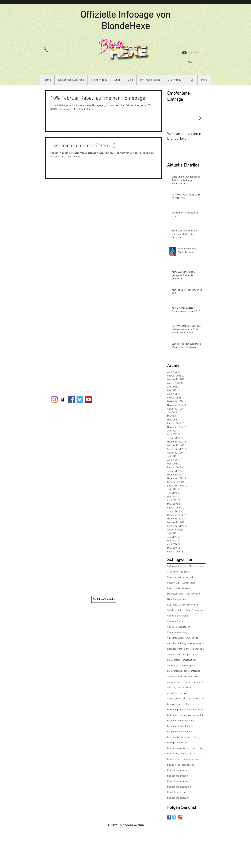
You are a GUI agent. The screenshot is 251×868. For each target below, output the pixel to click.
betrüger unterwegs (177, 743)
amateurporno (175, 671)
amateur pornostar (188, 655)
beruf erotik (173, 737)
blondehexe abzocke (178, 770)
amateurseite (174, 682)
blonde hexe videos (191, 759)
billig (202, 748)
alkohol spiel (198, 649)
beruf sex (186, 737)
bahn (186, 704)
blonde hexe (173, 759)
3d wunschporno (176, 577)
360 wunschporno (176, 566)
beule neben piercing (178, 748)
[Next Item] (200, 118)
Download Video (175, 594)
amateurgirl (173, 666)
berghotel (198, 715)
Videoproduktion (175, 638)
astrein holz (199, 699)
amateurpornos (192, 671)
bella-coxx (186, 715)
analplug (172, 688)
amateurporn (188, 666)
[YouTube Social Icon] (88, 399)
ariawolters (173, 693)
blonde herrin (188, 754)
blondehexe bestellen (178, 798)
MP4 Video (193, 605)
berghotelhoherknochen (180, 732)
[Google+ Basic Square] (180, 817)
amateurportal (175, 677)
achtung (182, 643)
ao (179, 688)
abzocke (171, 643)
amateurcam (174, 660)
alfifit (187, 649)
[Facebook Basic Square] (169, 817)
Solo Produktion (175, 610)
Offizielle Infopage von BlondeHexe (125, 21)
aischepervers (175, 649)
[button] (190, 61)
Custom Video (188, 583)
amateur (172, 655)
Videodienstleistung (177, 632)
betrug (196, 737)
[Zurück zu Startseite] (104, 599)
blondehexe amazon (178, 776)
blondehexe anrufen (177, 781)
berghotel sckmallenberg (180, 726)
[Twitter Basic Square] (174, 817)
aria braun (188, 688)
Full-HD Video (193, 594)
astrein (185, 693)
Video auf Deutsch (176, 621)
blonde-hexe (174, 765)
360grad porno (195, 566)
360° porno (173, 572)
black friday (173, 754)
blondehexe (188, 765)
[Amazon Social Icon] (63, 399)
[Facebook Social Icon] (71, 399)
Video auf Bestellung (178, 616)
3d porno (185, 572)
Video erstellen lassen (179, 627)
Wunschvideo (193, 638)
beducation (173, 715)
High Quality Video (176, 599)
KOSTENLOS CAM (176, 605)
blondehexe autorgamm (179, 787)
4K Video (191, 577)
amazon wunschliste (194, 682)
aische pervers (196, 643)
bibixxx (194, 748)
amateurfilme (189, 660)
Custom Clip (173, 583)
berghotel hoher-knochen (180, 721)
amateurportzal (192, 677)
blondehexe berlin (176, 792)
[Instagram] (54, 399)
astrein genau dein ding (179, 699)
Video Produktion (194, 610)
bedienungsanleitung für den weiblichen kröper (186, 710)
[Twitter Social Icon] (80, 399)
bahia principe (174, 704)
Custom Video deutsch (178, 588)
